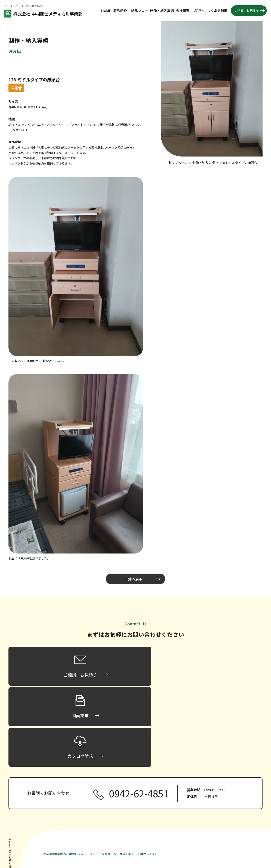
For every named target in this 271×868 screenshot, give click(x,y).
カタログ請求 (223, 836)
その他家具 (173, 842)
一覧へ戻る (133, 579)
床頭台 (170, 798)
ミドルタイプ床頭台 (183, 810)
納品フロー (140, 11)
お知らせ (198, 11)
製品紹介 (120, 11)
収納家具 (171, 835)
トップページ (174, 792)
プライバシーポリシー (229, 843)
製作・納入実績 (224, 798)
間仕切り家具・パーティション (186, 829)
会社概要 (183, 11)
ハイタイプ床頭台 (182, 816)
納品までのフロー (226, 792)
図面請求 (220, 830)
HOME (106, 11)
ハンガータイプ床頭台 (185, 823)
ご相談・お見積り (246, 11)
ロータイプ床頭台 (182, 803)
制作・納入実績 (162, 11)
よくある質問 (217, 11)
